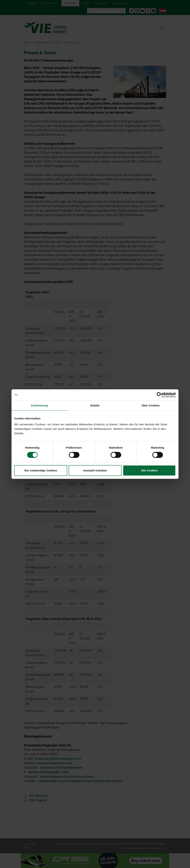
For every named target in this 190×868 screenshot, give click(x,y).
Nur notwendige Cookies (41, 470)
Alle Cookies (149, 470)
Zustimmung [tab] (39, 405)
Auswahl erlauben (95, 470)
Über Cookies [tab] (151, 405)
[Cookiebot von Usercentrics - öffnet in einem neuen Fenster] (159, 395)
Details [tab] (95, 405)
